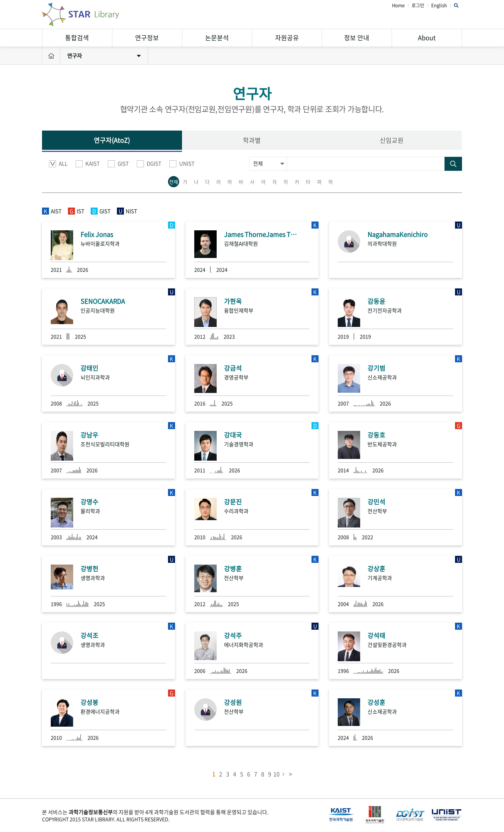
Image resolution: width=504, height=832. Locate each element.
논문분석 (217, 38)
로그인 (418, 5)
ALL (58, 164)
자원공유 (287, 38)
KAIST (88, 164)
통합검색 (77, 38)
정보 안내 (357, 38)
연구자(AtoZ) (112, 140)
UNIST (182, 164)
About (427, 38)
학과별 (252, 140)
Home (398, 5)
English (439, 5)
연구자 (104, 56)
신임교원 (392, 140)
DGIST (149, 164)
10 (276, 774)
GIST (118, 164)
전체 (174, 182)
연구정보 (147, 38)
